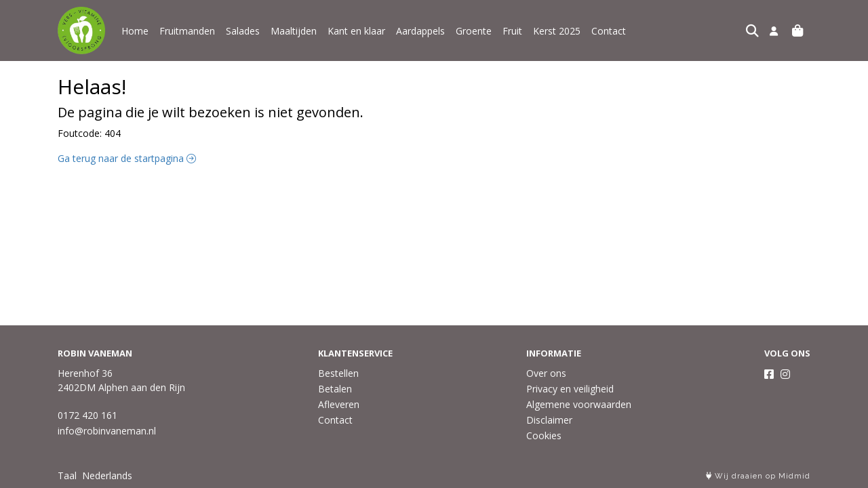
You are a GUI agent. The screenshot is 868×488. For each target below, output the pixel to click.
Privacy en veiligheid (570, 389)
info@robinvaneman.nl (107, 431)
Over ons (546, 373)
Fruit (512, 31)
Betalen (335, 389)
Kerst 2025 (557, 31)
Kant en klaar (356, 31)
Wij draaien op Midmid (758, 476)
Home (135, 31)
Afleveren (339, 404)
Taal (67, 475)
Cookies (544, 435)
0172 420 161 (87, 415)
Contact (609, 31)
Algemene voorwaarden (579, 404)
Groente (474, 31)
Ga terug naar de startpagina (127, 158)
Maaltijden (294, 31)
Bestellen (338, 373)
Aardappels (420, 31)
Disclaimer (549, 420)
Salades (243, 31)
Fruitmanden (187, 31)
